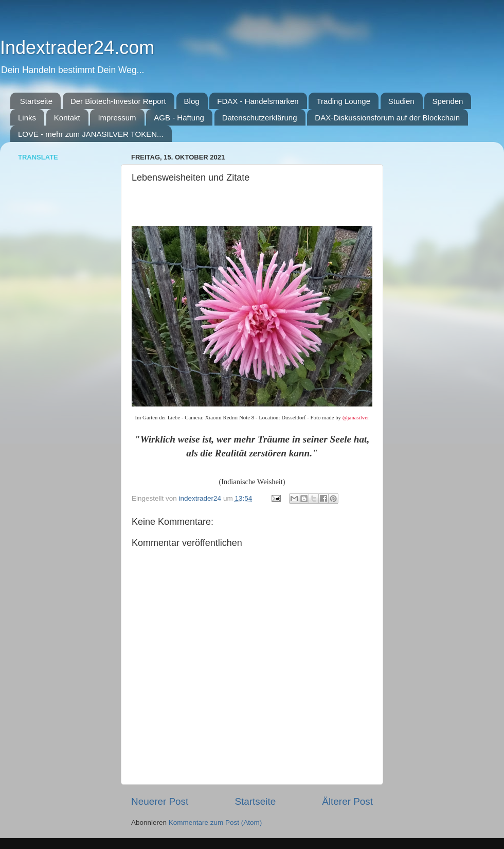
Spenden (447, 101)
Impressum (117, 118)
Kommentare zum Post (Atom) (215, 823)
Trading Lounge (343, 101)
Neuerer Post (160, 801)
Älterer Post (347, 801)
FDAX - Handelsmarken (258, 101)
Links (27, 118)
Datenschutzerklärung (260, 118)
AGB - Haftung (179, 118)
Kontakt (67, 118)
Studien (401, 101)
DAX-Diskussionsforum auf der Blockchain (387, 118)
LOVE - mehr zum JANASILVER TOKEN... (91, 134)
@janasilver (356, 417)
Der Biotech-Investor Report (118, 101)
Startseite (36, 101)
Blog (192, 101)
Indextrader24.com (77, 48)
